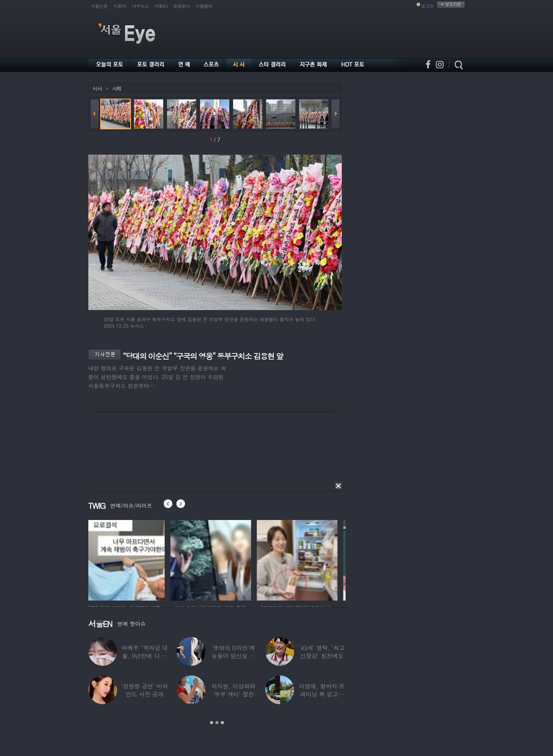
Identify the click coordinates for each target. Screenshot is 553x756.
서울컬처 (204, 6)
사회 (117, 88)
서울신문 (99, 6)
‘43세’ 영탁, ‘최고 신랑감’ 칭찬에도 (322, 652)
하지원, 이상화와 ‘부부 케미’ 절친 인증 (233, 694)
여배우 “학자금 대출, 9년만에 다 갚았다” (144, 656)
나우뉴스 (141, 6)
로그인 (428, 6)
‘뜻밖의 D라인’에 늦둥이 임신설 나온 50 (233, 656)
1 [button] (212, 723)
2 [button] (217, 723)
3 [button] (222, 723)
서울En (161, 6)
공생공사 (182, 6)
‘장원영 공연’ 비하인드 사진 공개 (144, 690)
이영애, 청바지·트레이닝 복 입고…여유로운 (322, 694)
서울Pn (120, 6)
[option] (129, 559)
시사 (97, 88)
